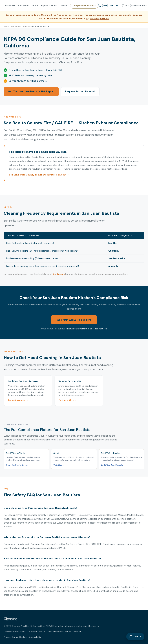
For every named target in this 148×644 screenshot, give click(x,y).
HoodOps (33, 632)
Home (7, 27)
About (35, 6)
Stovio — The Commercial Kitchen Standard (60, 632)
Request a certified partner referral (87, 329)
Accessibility (35, 637)
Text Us (135, 637)
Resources (24, 6)
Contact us (59, 274)
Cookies (23, 637)
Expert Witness (49, 6)
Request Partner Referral (80, 91)
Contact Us (94, 626)
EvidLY (23, 632)
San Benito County (20, 27)
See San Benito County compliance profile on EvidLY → (39, 175)
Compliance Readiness (84, 6)
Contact (64, 6)
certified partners (99, 18)
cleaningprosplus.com (76, 626)
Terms (15, 637)
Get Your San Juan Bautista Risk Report (31, 91)
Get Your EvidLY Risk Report (74, 320)
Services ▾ (10, 6)
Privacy (7, 637)
